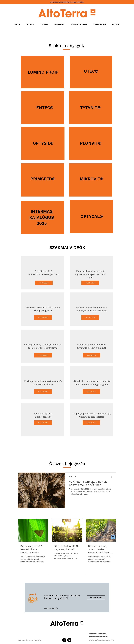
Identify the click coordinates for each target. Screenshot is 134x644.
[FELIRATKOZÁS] (96, 598)
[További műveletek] (112, 477)
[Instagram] (69, 640)
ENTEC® (45, 108)
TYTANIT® (90, 108)
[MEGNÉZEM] (44, 283)
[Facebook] (64, 640)
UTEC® (91, 71)
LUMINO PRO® (43, 72)
